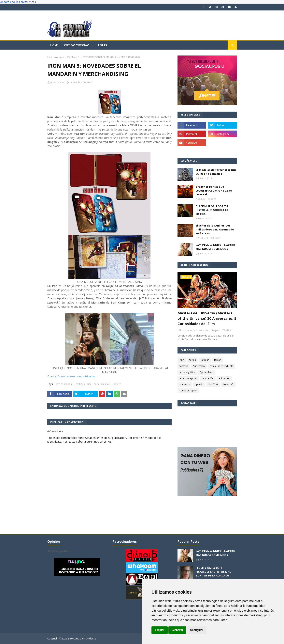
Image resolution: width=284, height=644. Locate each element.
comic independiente (221, 366)
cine (89, 384)
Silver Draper (57, 82)
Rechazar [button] (177, 630)
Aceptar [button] (160, 630)
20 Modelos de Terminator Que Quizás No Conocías (216, 172)
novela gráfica (187, 372)
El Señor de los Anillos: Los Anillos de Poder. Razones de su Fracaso (215, 229)
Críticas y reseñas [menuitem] (77, 45)
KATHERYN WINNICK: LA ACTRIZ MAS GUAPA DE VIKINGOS (216, 247)
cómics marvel (102, 384)
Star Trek (213, 384)
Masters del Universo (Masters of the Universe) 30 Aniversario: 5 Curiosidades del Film (207, 318)
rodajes (60, 57)
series (192, 360)
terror (218, 360)
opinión (199, 384)
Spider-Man (207, 372)
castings (80, 384)
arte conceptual (64, 384)
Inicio (50, 57)
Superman (199, 366)
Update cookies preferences (18, 2)
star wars (185, 384)
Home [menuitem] (54, 45)
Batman (205, 360)
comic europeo (188, 391)
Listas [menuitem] (102, 45)
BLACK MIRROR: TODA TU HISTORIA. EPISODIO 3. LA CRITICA (212, 210)
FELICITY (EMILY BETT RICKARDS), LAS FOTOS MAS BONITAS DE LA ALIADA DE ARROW (213, 574)
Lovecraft (228, 384)
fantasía (184, 366)
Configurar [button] (197, 630)
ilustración (208, 378)
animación (224, 378)
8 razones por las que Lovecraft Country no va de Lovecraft (214, 190)
